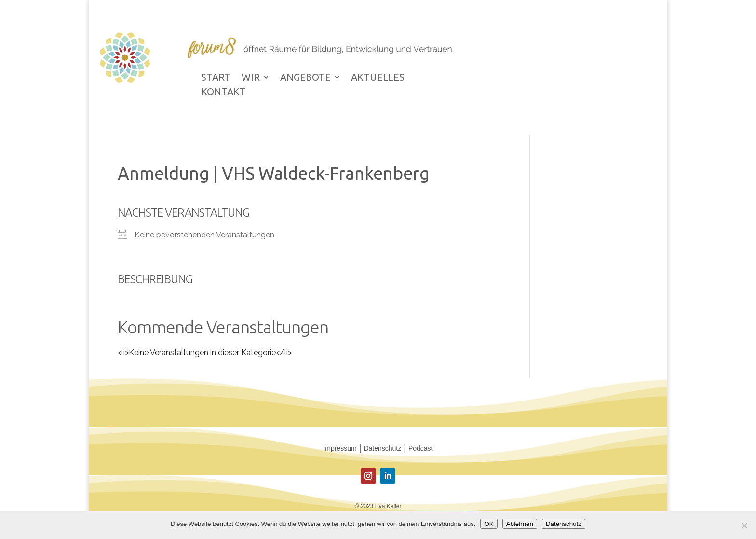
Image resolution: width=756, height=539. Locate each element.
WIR (251, 78)
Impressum (340, 448)
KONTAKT (223, 93)
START (216, 78)
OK (489, 524)
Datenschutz (382, 448)
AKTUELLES (378, 78)
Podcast (421, 448)
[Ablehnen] (744, 525)
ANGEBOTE (305, 78)
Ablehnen (520, 524)
